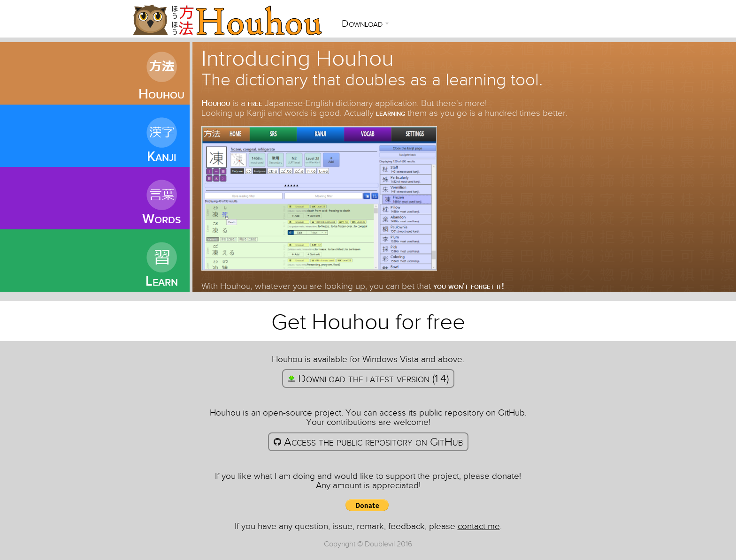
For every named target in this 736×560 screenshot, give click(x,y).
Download (364, 23)
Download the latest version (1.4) (368, 378)
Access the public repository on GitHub (368, 442)
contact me (479, 526)
